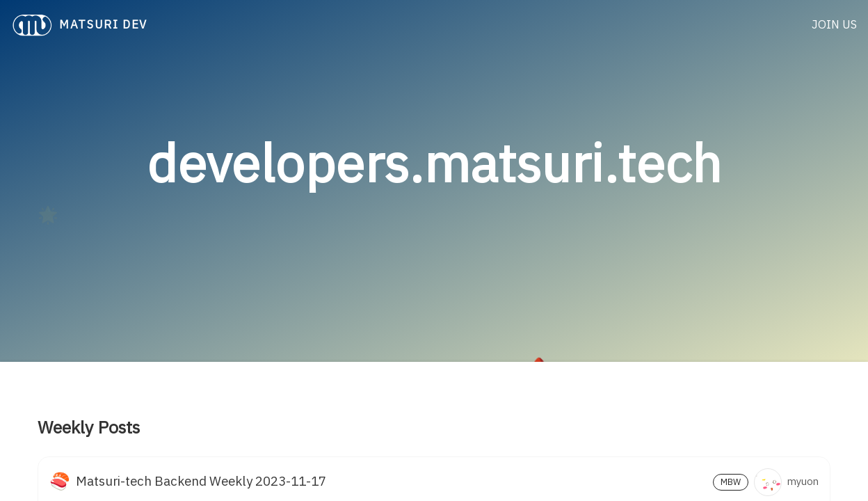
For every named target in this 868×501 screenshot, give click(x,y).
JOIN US (834, 25)
